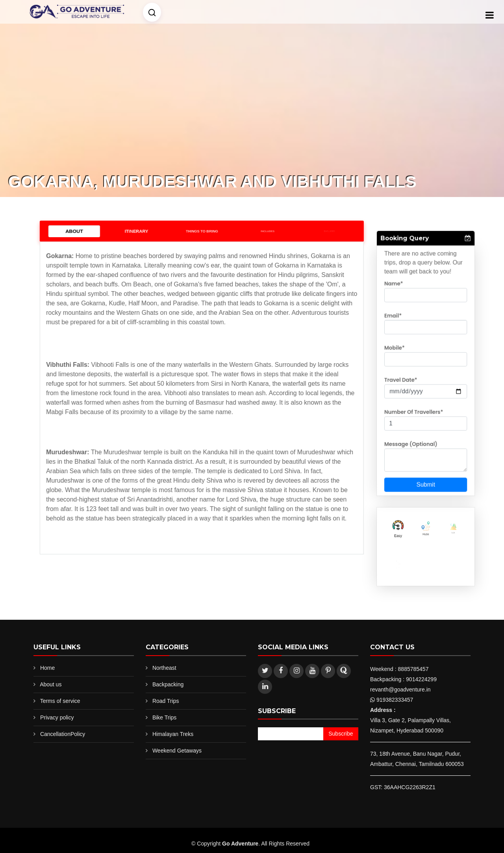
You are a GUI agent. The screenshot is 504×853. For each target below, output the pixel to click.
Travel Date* (405, 384)
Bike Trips (164, 717)
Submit (426, 474)
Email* (398, 329)
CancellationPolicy (63, 734)
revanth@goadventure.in (400, 689)
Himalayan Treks (173, 734)
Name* (399, 302)
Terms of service (60, 701)
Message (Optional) (413, 439)
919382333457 (395, 700)
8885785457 (413, 669)
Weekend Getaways (177, 751)
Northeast (164, 668)
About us (51, 684)
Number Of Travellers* (416, 411)
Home (47, 668)
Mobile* (399, 357)
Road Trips (166, 701)
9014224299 (421, 679)
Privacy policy (57, 717)
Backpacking (168, 684)
